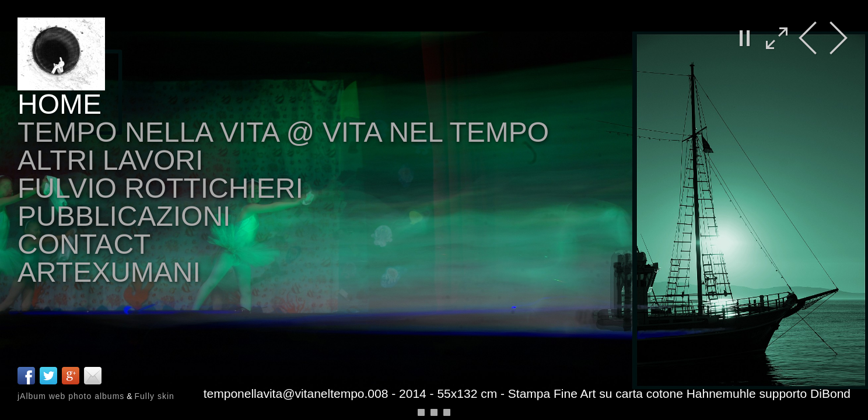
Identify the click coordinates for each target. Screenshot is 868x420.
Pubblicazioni (124, 216)
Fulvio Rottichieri (160, 188)
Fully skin (154, 396)
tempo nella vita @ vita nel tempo (283, 132)
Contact (84, 244)
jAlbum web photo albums (71, 396)
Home (60, 104)
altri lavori (110, 160)
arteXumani (109, 272)
